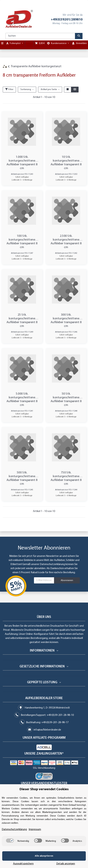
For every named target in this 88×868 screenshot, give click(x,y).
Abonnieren (67, 580)
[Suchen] (40, 36)
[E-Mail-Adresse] (44, 580)
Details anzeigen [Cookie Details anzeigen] (75, 861)
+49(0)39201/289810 (67, 20)
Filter (9, 89)
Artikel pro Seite (49, 89)
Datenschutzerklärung (52, 564)
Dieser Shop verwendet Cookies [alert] (44, 794)
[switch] (10, 846)
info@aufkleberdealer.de (47, 730)
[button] (68, 90)
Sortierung (26, 89)
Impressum (35, 835)
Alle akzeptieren (21, 861)
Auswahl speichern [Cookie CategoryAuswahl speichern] (52, 861)
